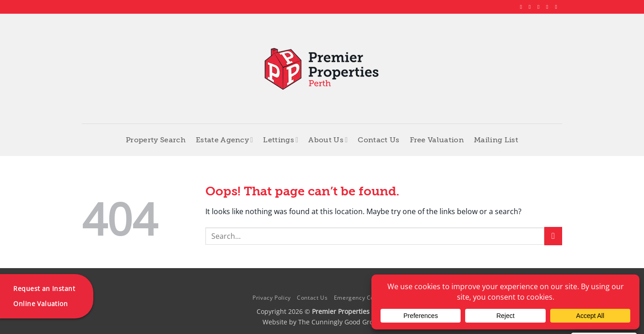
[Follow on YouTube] (558, 7)
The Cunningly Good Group (340, 322)
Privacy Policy (272, 298)
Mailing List (496, 140)
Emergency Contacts (363, 298)
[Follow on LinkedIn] (549, 7)
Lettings (281, 140)
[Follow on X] (540, 7)
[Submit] (553, 236)
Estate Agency (225, 140)
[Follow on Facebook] (523, 7)
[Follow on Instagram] (531, 7)
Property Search (156, 140)
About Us (328, 140)
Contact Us (378, 140)
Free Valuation (437, 140)
